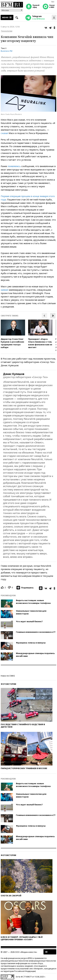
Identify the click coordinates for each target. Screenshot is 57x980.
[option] (13, 334)
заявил (4, 290)
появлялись (14, 166)
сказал (4, 133)
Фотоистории (8, 684)
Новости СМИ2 (8, 676)
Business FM (7, 51)
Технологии (7, 31)
